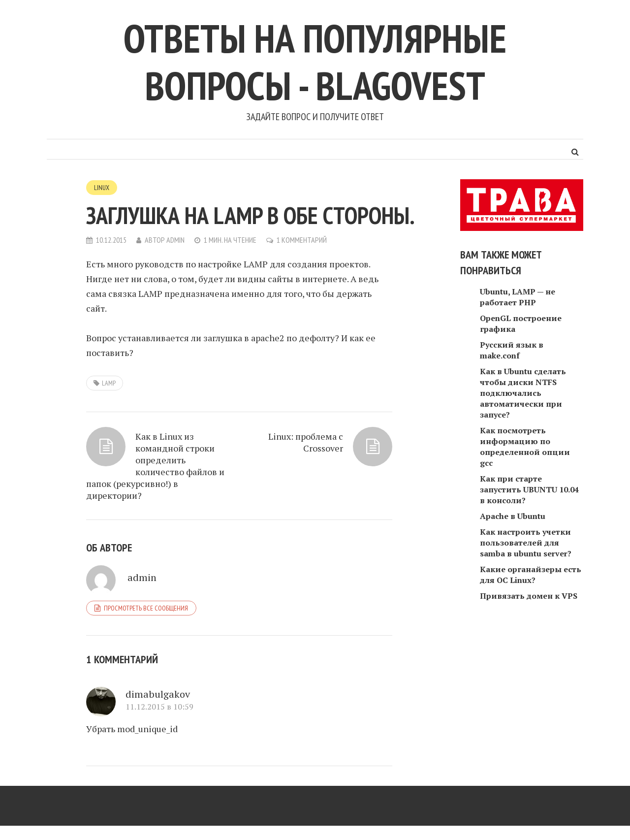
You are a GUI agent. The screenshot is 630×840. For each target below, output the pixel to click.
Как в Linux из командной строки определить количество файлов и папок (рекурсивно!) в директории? (155, 466)
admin (175, 240)
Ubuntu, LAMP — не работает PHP (518, 297)
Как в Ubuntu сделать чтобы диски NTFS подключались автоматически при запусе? (523, 393)
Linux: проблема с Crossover (306, 442)
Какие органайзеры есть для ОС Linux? (531, 575)
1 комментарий (302, 240)
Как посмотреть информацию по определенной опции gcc (525, 447)
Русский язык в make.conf (512, 350)
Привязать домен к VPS (529, 596)
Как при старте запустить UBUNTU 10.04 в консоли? (529, 489)
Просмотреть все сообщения (146, 608)
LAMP (109, 383)
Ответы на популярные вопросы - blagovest (315, 62)
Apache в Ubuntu (513, 516)
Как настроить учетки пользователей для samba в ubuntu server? (526, 543)
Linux (102, 188)
